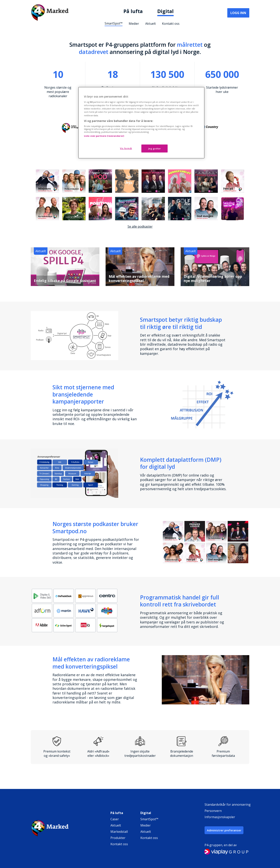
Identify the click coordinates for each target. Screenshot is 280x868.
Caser (115, 819)
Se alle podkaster (140, 226)
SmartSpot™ (114, 23)
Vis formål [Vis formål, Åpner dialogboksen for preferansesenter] (126, 148)
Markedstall (119, 832)
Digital (165, 11)
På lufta (133, 11)
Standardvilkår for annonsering (228, 805)
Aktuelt (150, 24)
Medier (134, 24)
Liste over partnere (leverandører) (104, 136)
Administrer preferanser (224, 830)
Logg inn (238, 13)
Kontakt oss (171, 24)
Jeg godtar (155, 148)
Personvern (213, 811)
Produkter (118, 838)
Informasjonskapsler (220, 817)
